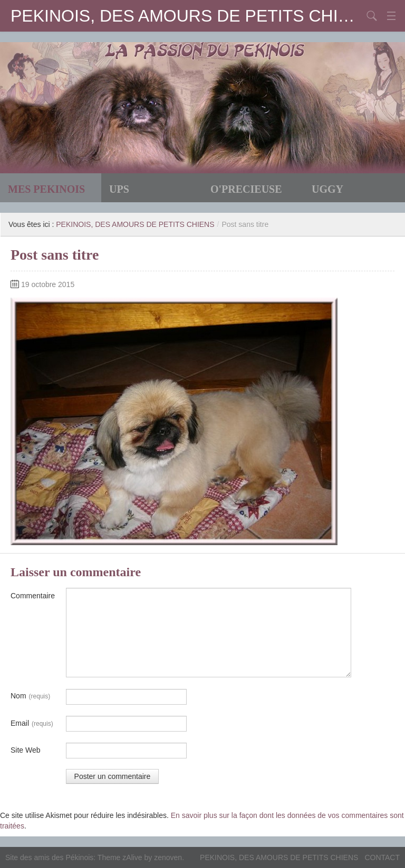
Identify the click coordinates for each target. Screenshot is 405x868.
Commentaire (33, 596)
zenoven (168, 857)
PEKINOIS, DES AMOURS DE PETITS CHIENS (187, 16)
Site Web (26, 750)
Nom (30, 696)
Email (32, 724)
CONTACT (382, 857)
